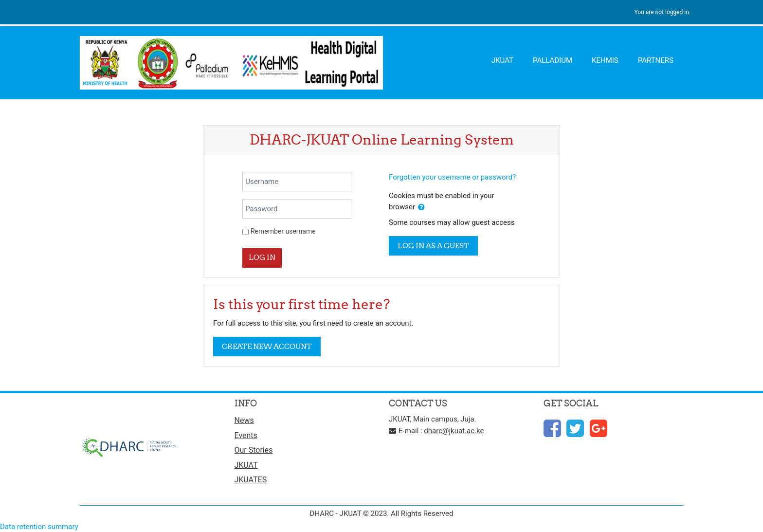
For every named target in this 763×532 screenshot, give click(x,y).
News (244, 420)
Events (246, 435)
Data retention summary (39, 527)
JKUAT (502, 60)
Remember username (283, 231)
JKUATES (251, 480)
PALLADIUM (553, 60)
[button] (421, 208)
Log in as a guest (433, 246)
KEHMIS (605, 60)
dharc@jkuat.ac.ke (454, 431)
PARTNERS (656, 60)
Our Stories (254, 450)
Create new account (267, 346)
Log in (262, 257)
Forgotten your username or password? (452, 177)
